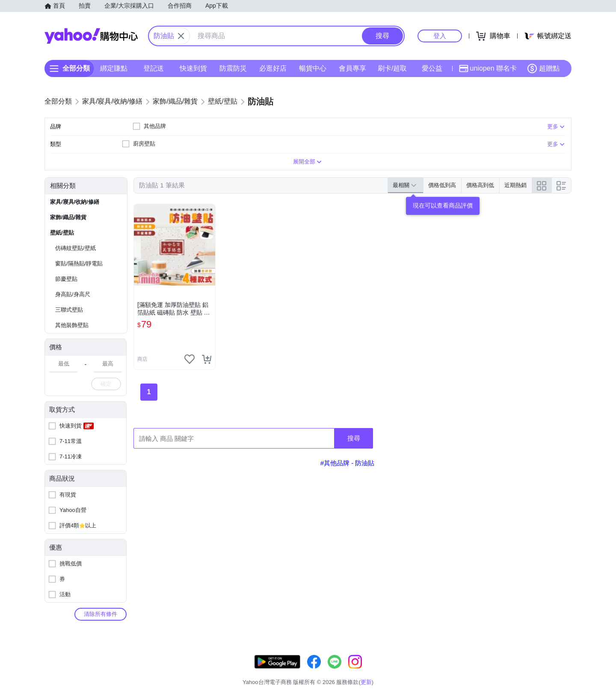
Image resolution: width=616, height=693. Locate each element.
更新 (564, 661)
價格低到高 (442, 185)
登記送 (154, 68)
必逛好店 (273, 68)
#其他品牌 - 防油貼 (348, 463)
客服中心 (405, 671)
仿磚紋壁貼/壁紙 (76, 248)
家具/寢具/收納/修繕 (75, 202)
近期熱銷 (515, 185)
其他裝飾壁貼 (72, 325)
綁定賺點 (114, 68)
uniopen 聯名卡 (488, 68)
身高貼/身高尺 (73, 294)
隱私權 (531, 671)
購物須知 (469, 671)
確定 (106, 384)
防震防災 (233, 68)
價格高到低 (480, 185)
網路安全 (501, 671)
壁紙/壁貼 (62, 233)
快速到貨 (193, 68)
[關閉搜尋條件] (181, 36)
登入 (440, 36)
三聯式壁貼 (69, 310)
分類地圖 (560, 671)
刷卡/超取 (392, 68)
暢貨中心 (313, 68)
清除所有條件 (101, 614)
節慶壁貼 (66, 279)
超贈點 (543, 68)
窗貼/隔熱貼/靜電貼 (79, 263)
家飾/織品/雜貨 (68, 217)
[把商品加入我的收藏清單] (190, 359)
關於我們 (437, 671)
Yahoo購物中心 (91, 36)
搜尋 (354, 438)
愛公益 (432, 68)
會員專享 (352, 68)
